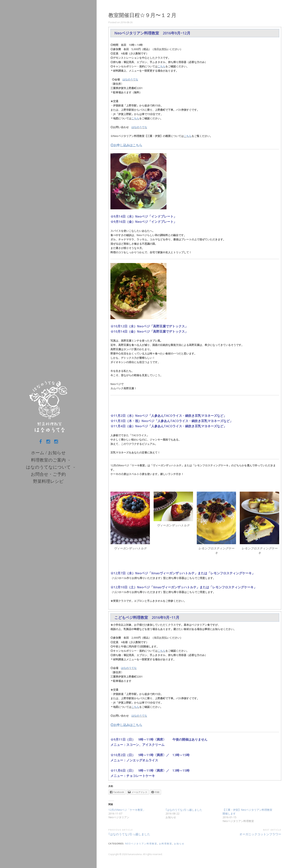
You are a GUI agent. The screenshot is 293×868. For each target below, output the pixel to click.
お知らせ (179, 844)
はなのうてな (130, 79)
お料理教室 (166, 844)
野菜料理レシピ (48, 481)
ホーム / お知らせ (48, 453)
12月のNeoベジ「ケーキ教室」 (127, 810)
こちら (161, 66)
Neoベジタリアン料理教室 (141, 844)
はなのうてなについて (48, 467)
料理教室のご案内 (48, 460)
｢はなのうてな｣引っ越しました (184, 810)
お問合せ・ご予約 (48, 474)
